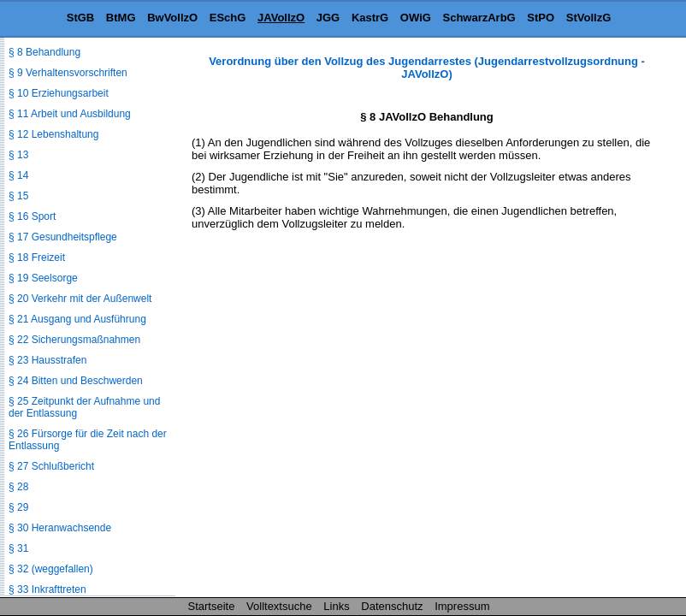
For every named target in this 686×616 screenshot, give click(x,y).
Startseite (212, 606)
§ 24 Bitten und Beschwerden (76, 381)
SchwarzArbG (479, 18)
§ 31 (18, 548)
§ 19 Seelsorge (43, 278)
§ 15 (18, 196)
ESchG (228, 18)
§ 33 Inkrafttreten (47, 589)
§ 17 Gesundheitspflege (63, 237)
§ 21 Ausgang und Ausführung (77, 319)
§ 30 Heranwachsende (60, 528)
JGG (328, 18)
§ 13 (18, 155)
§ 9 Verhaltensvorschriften (68, 73)
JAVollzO (281, 18)
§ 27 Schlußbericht (51, 466)
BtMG (121, 18)
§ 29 (18, 507)
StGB (81, 18)
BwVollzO (172, 18)
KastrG (370, 18)
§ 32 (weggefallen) (51, 569)
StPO (541, 18)
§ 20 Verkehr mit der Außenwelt (80, 299)
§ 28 (18, 487)
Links (336, 606)
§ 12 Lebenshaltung (53, 134)
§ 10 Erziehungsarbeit (59, 93)
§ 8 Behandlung (44, 52)
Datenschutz (392, 606)
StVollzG (588, 18)
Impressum (462, 606)
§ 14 (18, 175)
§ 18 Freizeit (37, 258)
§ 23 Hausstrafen (47, 360)
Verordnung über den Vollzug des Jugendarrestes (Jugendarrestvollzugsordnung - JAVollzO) (427, 68)
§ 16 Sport (32, 216)
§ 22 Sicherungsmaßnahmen (74, 340)
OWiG (416, 18)
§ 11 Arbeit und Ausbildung (70, 114)
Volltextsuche (279, 606)
